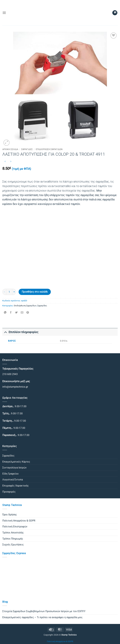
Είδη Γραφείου (10, 474)
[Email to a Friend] (22, 313)
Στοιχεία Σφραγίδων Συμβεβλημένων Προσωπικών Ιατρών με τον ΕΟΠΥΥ (44, 611)
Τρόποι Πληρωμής (13, 539)
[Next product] (5, 162)
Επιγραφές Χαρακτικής (16, 486)
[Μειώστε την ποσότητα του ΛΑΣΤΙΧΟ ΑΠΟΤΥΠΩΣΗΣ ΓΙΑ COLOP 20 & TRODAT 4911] (4, 292)
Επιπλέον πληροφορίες (20, 332)
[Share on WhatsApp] (5, 313)
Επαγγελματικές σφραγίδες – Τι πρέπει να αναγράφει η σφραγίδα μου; (42, 617)
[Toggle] (5, 332)
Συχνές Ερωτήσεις (13, 545)
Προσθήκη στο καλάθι (35, 292)
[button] (4, 13)
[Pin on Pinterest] (28, 313)
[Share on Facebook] (11, 313)
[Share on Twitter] (16, 313)
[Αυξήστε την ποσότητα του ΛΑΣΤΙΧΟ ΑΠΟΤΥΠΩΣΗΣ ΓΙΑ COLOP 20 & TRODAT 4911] (14, 292)
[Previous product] (11, 162)
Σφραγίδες (27, 149)
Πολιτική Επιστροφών (15, 527)
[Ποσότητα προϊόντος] (9, 292)
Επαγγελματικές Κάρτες (16, 462)
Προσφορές (9, 492)
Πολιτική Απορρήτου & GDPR (19, 521)
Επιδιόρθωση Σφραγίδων (49, 149)
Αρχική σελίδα (10, 149)
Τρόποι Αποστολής (13, 533)
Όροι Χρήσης (10, 515)
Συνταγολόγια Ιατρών (14, 468)
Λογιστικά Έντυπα (13, 480)
